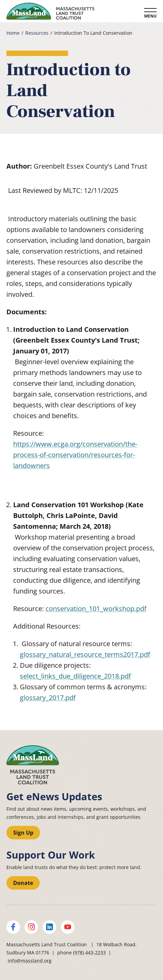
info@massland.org (30, 961)
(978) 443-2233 (89, 953)
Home (13, 33)
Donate (23, 883)
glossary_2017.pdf (48, 698)
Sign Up (23, 833)
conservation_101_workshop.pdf (96, 609)
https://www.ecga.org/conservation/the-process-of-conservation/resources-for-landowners (75, 455)
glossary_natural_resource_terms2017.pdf (85, 654)
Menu (150, 16)
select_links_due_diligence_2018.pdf (75, 676)
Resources (37, 33)
